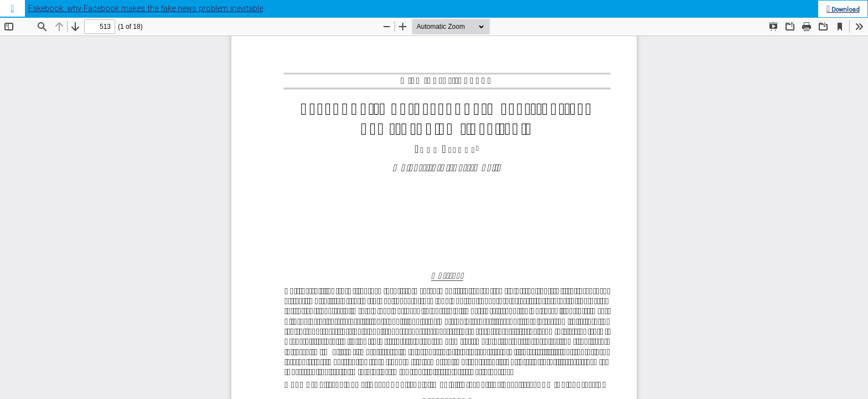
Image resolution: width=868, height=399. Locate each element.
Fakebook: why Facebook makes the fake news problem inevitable (146, 9)
